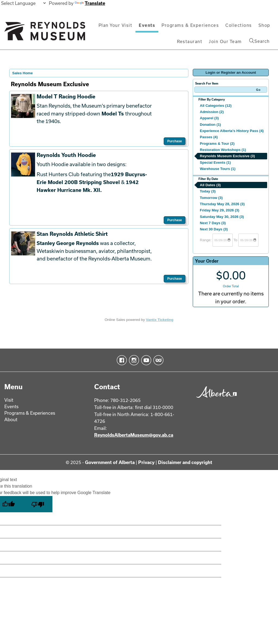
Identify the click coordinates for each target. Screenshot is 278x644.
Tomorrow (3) (211, 198)
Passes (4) (209, 137)
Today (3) (208, 191)
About (11, 419)
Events (147, 25)
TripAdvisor (157, 360)
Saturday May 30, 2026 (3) (222, 217)
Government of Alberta (110, 462)
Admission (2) (212, 112)
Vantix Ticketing (159, 320)
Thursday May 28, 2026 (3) (222, 204)
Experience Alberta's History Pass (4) (232, 131)
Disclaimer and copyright (185, 462)
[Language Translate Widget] (23, 3)
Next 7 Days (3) (213, 223)
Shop (264, 25)
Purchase (175, 141)
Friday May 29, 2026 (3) (219, 210)
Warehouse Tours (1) (218, 169)
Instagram (133, 360)
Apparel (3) (209, 118)
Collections (239, 25)
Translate (90, 3)
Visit (9, 400)
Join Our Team (225, 41)
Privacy (146, 462)
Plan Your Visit (116, 25)
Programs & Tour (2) (217, 144)
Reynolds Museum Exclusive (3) (227, 156)
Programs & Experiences (190, 25)
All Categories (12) (216, 106)
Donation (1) (210, 125)
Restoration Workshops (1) (223, 150)
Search (259, 41)
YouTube (145, 360)
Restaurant (190, 41)
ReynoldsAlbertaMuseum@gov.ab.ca (134, 435)
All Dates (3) (210, 185)
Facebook (121, 360)
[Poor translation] (38, 504)
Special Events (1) (215, 162)
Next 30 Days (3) (214, 229)
